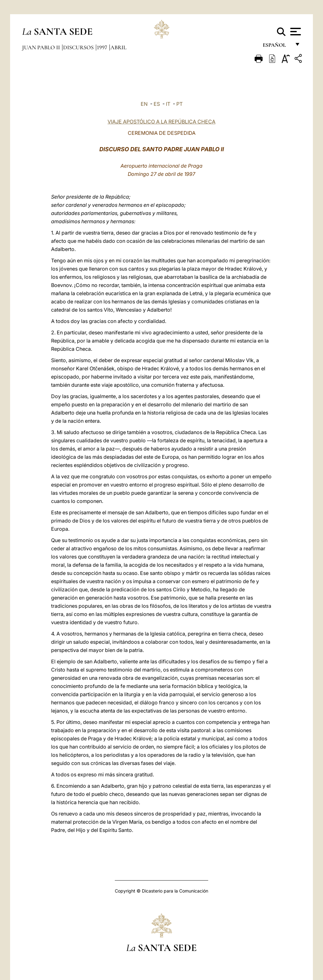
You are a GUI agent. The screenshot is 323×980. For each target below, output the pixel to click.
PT (179, 104)
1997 (103, 47)
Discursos (79, 47)
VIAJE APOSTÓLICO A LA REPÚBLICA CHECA (161, 122)
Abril (118, 47)
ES (157, 104)
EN (144, 104)
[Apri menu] (295, 32)
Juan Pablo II (42, 47)
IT (168, 104)
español (277, 47)
